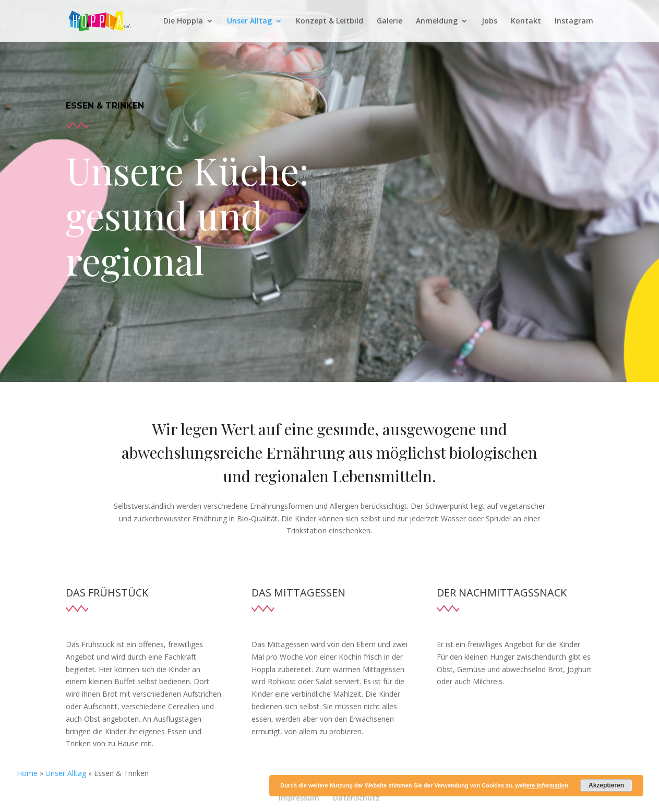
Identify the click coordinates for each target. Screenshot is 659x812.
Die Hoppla (183, 21)
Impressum (299, 798)
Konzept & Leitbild (329, 21)
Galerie (390, 21)
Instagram (574, 21)
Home (27, 773)
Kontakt (526, 21)
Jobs (489, 21)
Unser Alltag (249, 21)
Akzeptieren (606, 785)
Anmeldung (437, 21)
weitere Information (541, 785)
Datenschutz (356, 798)
